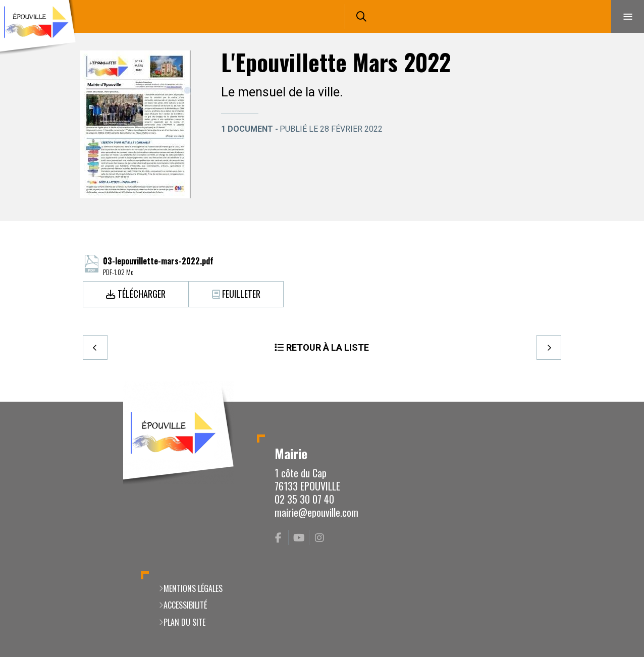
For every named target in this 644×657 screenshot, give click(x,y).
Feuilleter (241, 294)
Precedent (95, 348)
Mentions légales (193, 588)
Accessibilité (185, 605)
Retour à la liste (328, 347)
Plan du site (184, 622)
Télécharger (142, 294)
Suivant (549, 348)
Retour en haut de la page (619, 402)
